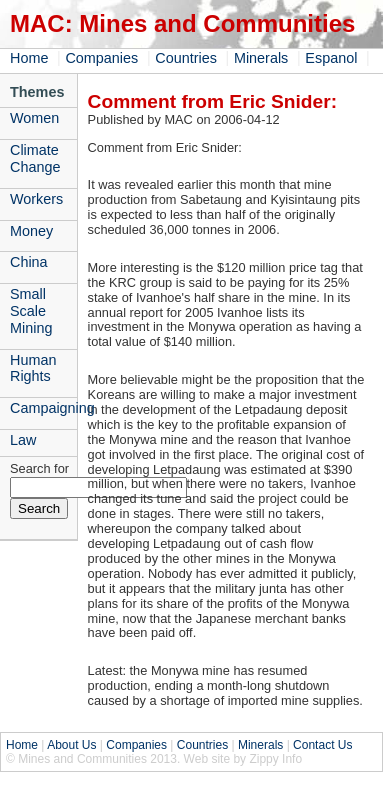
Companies (101, 58)
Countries (186, 58)
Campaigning (43, 408)
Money (31, 231)
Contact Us (322, 745)
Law (23, 440)
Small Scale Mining (31, 311)
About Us (71, 745)
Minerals (261, 58)
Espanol (331, 58)
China (29, 262)
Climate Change (35, 158)
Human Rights (33, 368)
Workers (36, 199)
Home (29, 58)
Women (34, 118)
